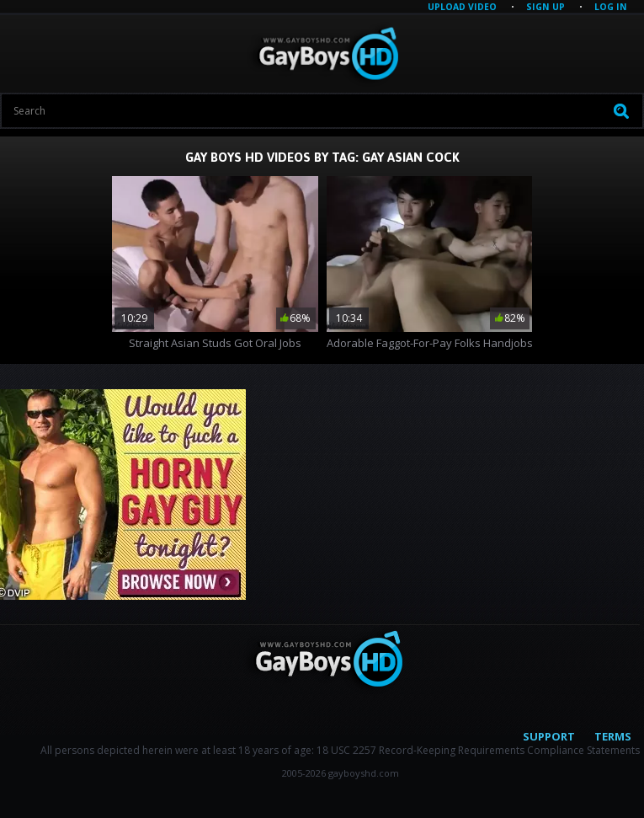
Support (549, 736)
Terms (613, 736)
